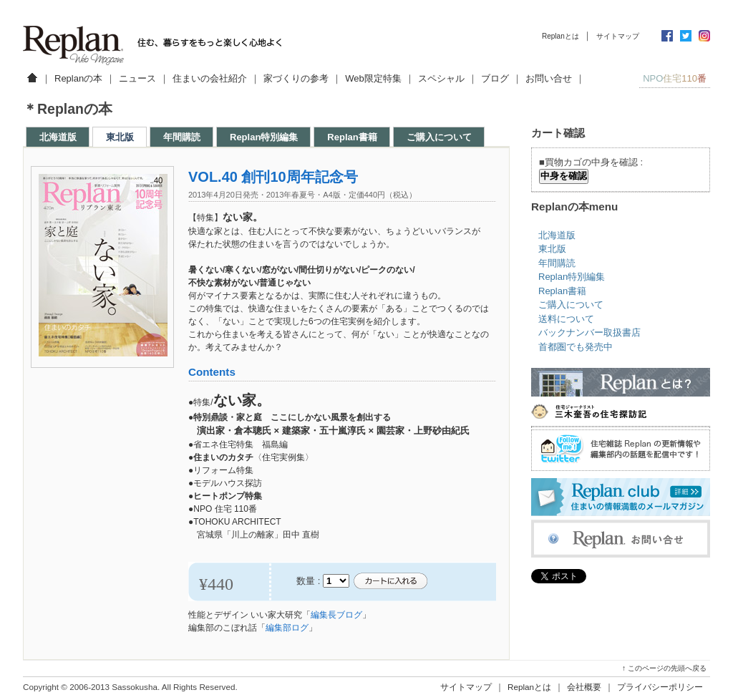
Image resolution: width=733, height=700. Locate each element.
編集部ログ (287, 628)
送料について (566, 319)
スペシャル (441, 78)
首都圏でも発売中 (576, 347)
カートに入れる (390, 581)
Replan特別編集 (264, 137)
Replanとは (560, 36)
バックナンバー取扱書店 (589, 332)
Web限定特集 (373, 78)
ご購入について (439, 137)
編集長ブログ (336, 615)
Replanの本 (78, 78)
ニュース (137, 78)
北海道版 (58, 137)
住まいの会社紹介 (210, 78)
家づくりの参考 (296, 78)
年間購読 (182, 137)
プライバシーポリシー (660, 687)
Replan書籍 (352, 137)
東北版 (120, 137)
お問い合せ (549, 78)
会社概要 (584, 687)
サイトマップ (618, 36)
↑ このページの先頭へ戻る (664, 668)
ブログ (495, 78)
